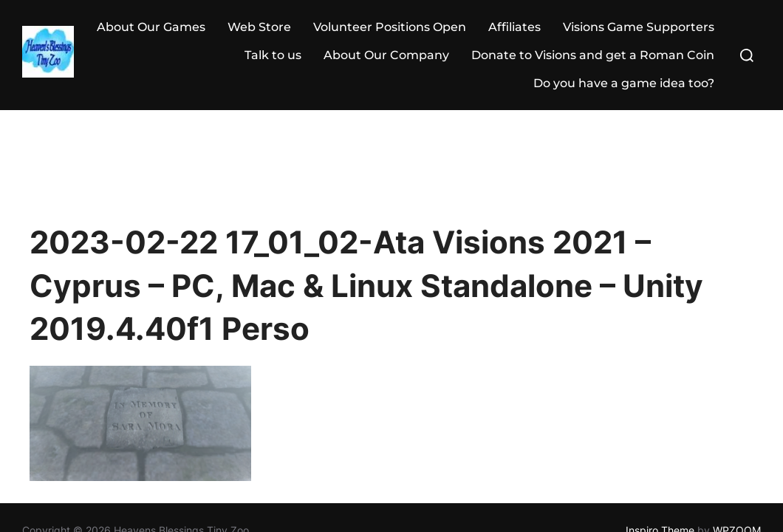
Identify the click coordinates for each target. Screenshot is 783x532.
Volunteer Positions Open (390, 27)
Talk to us (273, 55)
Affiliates (514, 27)
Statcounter (33, 458)
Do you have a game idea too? (624, 83)
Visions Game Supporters (639, 27)
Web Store (259, 27)
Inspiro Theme (660, 419)
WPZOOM (737, 419)
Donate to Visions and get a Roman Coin (593, 55)
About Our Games (151, 27)
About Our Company (386, 55)
